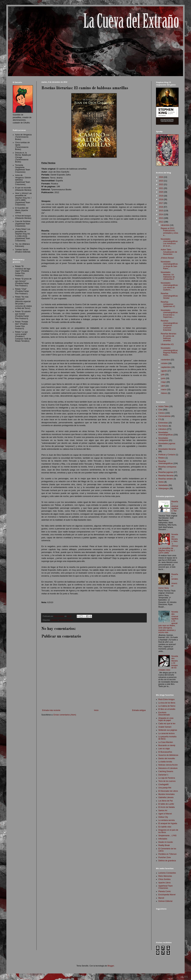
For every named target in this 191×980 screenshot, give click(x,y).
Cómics (162, 413)
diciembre (166, 225)
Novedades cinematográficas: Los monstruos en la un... (169, 242)
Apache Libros (164, 883)
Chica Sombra (164, 879)
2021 (161, 188)
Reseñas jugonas (166, 472)
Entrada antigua (139, 710)
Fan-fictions (163, 426)
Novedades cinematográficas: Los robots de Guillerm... (169, 286)
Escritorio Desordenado (164, 714)
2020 (161, 192)
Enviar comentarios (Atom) (65, 715)
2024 (161, 177)
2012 (161, 222)
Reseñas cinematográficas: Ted (175, 506)
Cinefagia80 (163, 785)
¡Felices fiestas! (167, 258)
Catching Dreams (166, 771)
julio (163, 375)
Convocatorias (164, 416)
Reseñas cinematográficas (166, 462)
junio (164, 378)
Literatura (54, 620)
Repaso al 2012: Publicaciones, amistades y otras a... (169, 232)
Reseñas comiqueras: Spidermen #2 (168, 304)
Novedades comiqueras (163, 439)
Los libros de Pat (165, 801)
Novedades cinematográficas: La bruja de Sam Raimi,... (169, 265)
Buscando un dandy (167, 745)
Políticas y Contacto (167, 455)
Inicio (96, 710)
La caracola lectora (166, 733)
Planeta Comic (165, 891)
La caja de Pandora (167, 778)
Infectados (163, 839)
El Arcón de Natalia (166, 807)
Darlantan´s (163, 775)
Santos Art (163, 811)
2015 (161, 211)
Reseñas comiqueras (167, 467)
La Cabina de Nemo (167, 706)
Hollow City (163, 817)
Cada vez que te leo (167, 724)
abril (163, 386)
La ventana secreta (166, 820)
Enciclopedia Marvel (167, 895)
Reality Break (164, 845)
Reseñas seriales (166, 479)
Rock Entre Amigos (166, 699)
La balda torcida (165, 762)
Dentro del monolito (167, 758)
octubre (165, 363)
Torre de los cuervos (167, 781)
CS (160, 419)
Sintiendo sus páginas (168, 730)
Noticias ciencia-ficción (168, 765)
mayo (164, 382)
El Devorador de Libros (168, 791)
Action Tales (163, 406)
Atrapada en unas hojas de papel (166, 719)
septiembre (166, 367)
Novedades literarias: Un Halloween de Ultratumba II (168, 276)
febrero (164, 393)
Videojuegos (164, 488)
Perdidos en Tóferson (168, 854)
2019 (161, 196)
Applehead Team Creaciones (166, 887)
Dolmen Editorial (165, 901)
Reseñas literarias (66, 620)
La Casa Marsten (166, 742)
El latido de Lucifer (166, 804)
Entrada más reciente (51, 710)
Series (161, 482)
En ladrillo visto (165, 827)
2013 (161, 218)
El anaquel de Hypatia (168, 823)
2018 (161, 199)
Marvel (161, 898)
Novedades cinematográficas (166, 434)
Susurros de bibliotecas (168, 755)
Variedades (163, 485)
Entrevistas (163, 423)
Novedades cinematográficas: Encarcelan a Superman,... (169, 314)
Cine (160, 410)
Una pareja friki (165, 788)
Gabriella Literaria (166, 797)
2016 (161, 207)
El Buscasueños (165, 752)
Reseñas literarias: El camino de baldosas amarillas (169, 337)
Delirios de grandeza (167, 861)
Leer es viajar (164, 749)
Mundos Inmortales (166, 794)
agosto (164, 371)
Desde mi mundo (166, 842)
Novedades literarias (167, 449)
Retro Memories (165, 876)
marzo (164, 390)
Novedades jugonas (167, 443)
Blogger (111, 966)
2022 (161, 184)
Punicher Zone (165, 857)
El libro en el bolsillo (167, 709)
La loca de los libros (167, 703)
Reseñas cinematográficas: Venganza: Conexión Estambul (169, 325)
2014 (161, 214)
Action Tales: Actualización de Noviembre (169, 252)
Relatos (162, 458)
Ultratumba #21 (167, 344)
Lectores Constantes (167, 873)
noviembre (166, 360)
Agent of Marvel (165, 814)
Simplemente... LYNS (167, 836)
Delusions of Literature (168, 768)
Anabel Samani (165, 727)
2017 (161, 203)
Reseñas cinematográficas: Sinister (169, 296)
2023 (161, 181)
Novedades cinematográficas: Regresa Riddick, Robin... (169, 351)
